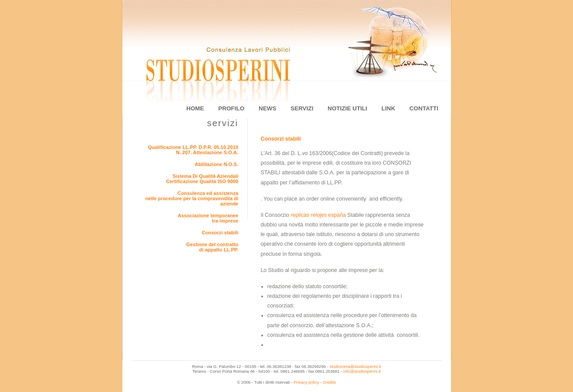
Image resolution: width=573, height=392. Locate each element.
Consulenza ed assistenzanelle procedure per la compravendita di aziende (192, 198)
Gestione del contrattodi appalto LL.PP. (212, 247)
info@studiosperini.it (362, 371)
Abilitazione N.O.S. (216, 164)
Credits (329, 382)
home (195, 108)
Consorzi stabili (220, 233)
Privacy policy (306, 382)
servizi (302, 108)
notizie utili (347, 108)
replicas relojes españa (318, 215)
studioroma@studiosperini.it (355, 366)
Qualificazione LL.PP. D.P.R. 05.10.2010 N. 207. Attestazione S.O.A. (193, 150)
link (388, 108)
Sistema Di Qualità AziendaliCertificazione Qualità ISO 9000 (202, 179)
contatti (424, 108)
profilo (231, 108)
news (267, 108)
